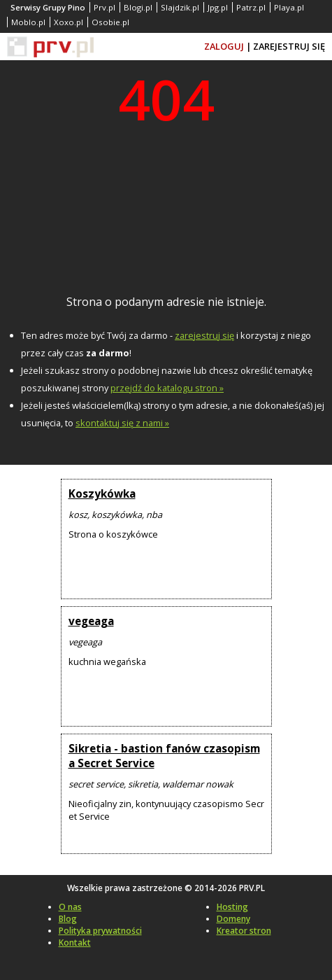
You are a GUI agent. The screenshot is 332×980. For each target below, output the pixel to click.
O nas (70, 907)
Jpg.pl (218, 7)
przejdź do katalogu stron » (167, 388)
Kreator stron (244, 931)
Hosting (232, 907)
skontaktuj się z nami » (122, 423)
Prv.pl (104, 7)
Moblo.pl (28, 22)
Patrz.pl (251, 7)
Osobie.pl (110, 22)
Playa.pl (289, 7)
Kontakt (75, 943)
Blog (68, 919)
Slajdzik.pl (180, 7)
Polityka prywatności (100, 931)
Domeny (233, 919)
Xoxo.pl (68, 22)
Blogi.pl (138, 7)
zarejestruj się (204, 335)
